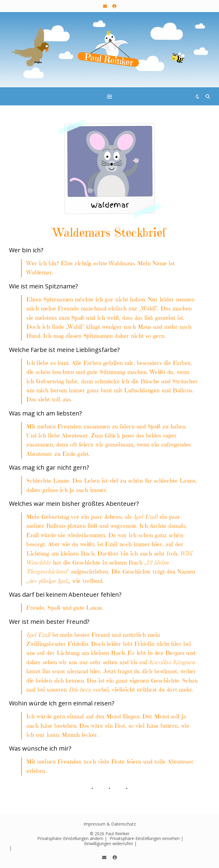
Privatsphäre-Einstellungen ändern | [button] (72, 838)
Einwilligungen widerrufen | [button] (110, 843)
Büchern (80, 690)
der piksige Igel (48, 581)
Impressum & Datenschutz (110, 824)
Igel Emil (146, 517)
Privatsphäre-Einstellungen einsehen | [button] (146, 838)
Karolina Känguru (172, 662)
